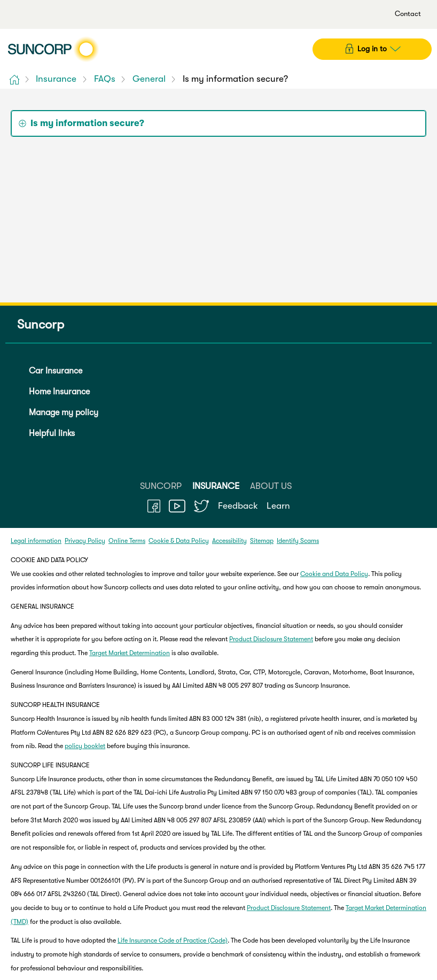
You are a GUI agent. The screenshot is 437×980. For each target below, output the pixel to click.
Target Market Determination (130, 653)
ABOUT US (271, 486)
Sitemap (262, 541)
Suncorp (37, 325)
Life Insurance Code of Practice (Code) (173, 940)
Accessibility (229, 541)
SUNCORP (161, 486)
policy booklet (85, 746)
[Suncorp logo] (53, 49)
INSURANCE (216, 486)
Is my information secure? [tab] (87, 123)
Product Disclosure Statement (271, 639)
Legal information (36, 541)
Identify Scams (298, 541)
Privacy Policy (85, 541)
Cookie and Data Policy (334, 574)
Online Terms (127, 541)
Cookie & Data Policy (179, 541)
